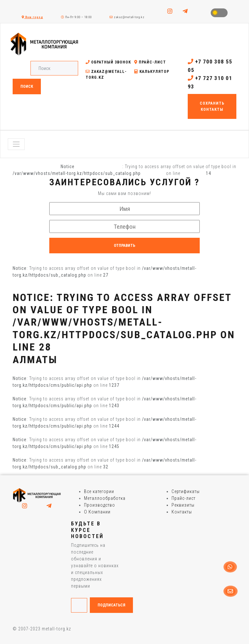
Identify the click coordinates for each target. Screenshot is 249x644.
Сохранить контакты (212, 106)
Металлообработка (105, 498)
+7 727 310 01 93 (210, 82)
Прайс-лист (150, 62)
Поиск (27, 86)
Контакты (182, 512)
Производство (100, 505)
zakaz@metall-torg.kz (127, 17)
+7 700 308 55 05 (210, 66)
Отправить (124, 246)
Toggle (219, 13)
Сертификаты (186, 491)
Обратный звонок (108, 62)
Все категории (99, 491)
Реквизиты (183, 505)
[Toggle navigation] (16, 144)
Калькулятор (152, 72)
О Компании (97, 512)
